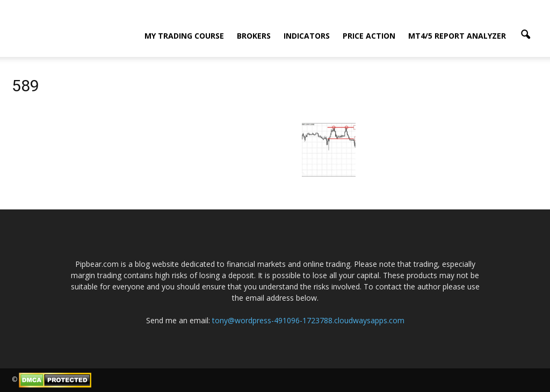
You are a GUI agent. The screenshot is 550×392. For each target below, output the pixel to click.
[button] (525, 35)
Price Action (369, 36)
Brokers (254, 36)
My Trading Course (184, 36)
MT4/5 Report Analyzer (457, 36)
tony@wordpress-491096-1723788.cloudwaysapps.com (308, 320)
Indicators (307, 36)
